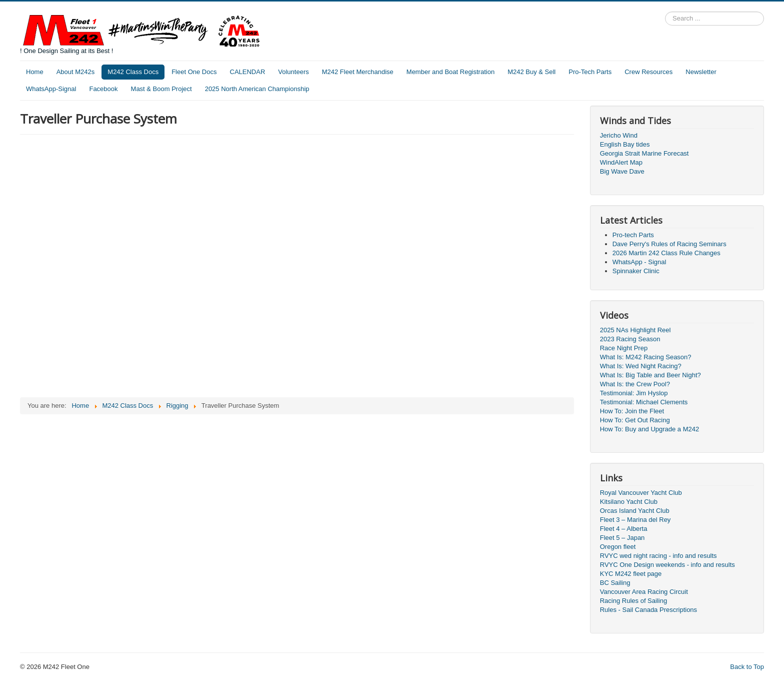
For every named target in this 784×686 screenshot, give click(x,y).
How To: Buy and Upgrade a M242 (650, 429)
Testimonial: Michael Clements (644, 402)
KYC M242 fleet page (631, 574)
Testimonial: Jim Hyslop (634, 393)
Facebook (103, 89)
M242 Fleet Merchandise (358, 72)
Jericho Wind (619, 135)
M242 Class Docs (133, 72)
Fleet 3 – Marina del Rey (635, 520)
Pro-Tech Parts (590, 72)
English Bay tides (625, 144)
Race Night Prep (624, 348)
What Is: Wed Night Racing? (641, 366)
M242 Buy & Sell (531, 72)
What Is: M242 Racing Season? (646, 357)
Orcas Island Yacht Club (635, 511)
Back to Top (747, 667)
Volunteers (293, 72)
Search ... (665, 12)
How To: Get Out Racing (635, 420)
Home (35, 72)
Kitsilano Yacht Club (629, 502)
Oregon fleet (618, 547)
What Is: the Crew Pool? (635, 384)
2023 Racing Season (630, 339)
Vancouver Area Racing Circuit (644, 592)
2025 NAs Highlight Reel (635, 330)
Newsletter (701, 72)
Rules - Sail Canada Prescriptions (648, 610)
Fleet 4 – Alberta (624, 529)
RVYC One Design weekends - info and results (667, 565)
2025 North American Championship (257, 89)
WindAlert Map (621, 162)
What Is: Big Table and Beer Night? (650, 375)
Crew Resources (648, 72)
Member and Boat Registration (450, 72)
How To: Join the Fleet (632, 411)
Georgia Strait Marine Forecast (644, 153)
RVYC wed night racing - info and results (658, 556)
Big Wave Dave (622, 171)
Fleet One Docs (194, 72)
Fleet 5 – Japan (622, 538)
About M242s (76, 72)
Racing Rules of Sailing (633, 601)
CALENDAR (248, 72)
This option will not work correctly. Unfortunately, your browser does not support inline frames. (220, 265)
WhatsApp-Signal (51, 89)
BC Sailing (615, 583)
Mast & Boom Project (161, 89)
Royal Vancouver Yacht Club (641, 493)
